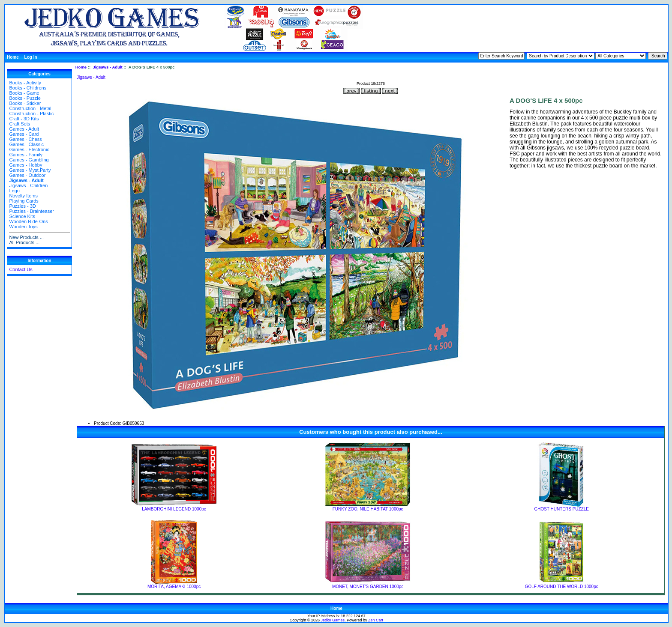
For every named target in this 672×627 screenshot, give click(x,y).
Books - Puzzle (25, 98)
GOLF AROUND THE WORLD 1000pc (562, 587)
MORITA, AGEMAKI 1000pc (174, 587)
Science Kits (22, 216)
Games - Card (24, 134)
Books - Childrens (28, 88)
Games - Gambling (29, 160)
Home (13, 57)
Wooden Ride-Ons (28, 221)
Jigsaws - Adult (107, 67)
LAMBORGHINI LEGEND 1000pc (174, 509)
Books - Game (24, 93)
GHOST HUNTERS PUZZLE (561, 509)
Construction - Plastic (31, 113)
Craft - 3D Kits (24, 119)
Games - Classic (26, 144)
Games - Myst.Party (30, 170)
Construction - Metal (30, 108)
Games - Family (26, 155)
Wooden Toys (23, 227)
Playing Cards (24, 201)
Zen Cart (376, 620)
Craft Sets (19, 124)
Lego (14, 191)
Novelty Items (23, 196)
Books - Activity (25, 83)
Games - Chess (25, 139)
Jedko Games (333, 620)
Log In (31, 57)
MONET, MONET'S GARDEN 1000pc (368, 587)
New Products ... (26, 237)
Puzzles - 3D (22, 206)
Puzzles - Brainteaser (31, 211)
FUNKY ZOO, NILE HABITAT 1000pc (368, 509)
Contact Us (21, 269)
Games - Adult (24, 129)
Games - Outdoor (27, 175)
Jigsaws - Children (28, 185)
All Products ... (24, 242)
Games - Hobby (25, 165)
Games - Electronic (29, 149)
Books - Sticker (25, 103)
